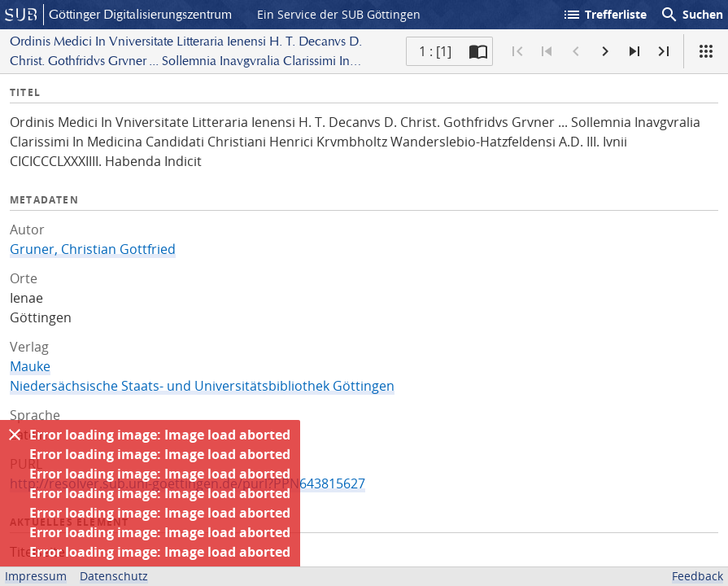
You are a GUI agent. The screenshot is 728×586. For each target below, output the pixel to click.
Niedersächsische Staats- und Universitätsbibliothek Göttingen (202, 386)
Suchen (691, 15)
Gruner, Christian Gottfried (93, 249)
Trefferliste (604, 15)
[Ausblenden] (15, 435)
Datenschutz (114, 576)
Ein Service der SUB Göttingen (339, 14)
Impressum (36, 576)
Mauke (30, 366)
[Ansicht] (706, 51)
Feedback (697, 576)
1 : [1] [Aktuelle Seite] (435, 51)
